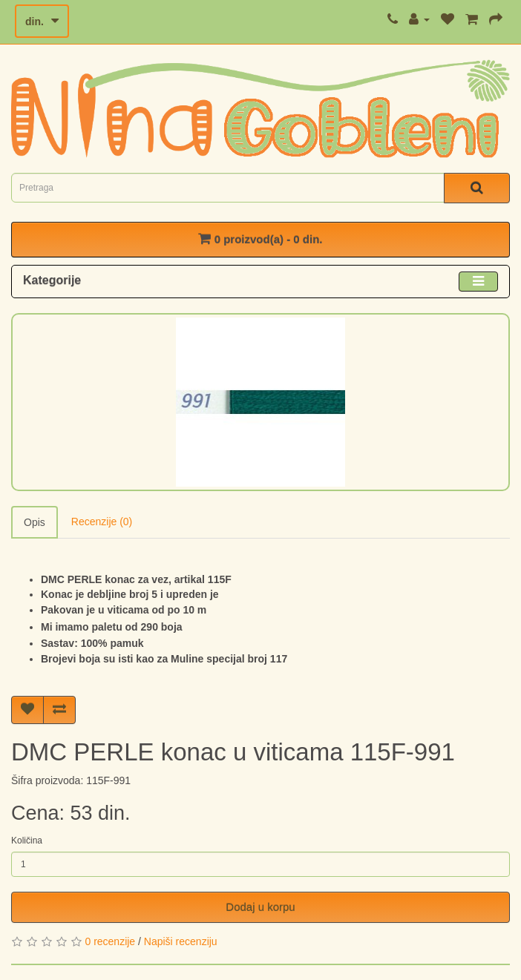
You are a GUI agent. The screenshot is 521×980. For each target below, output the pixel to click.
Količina (27, 841)
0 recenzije (110, 941)
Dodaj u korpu (260, 907)
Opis (35, 522)
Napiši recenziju (181, 941)
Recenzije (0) (102, 522)
